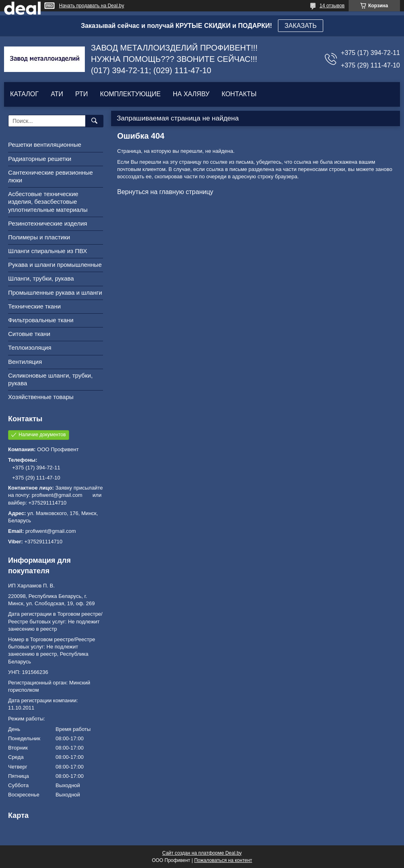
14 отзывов (332, 6)
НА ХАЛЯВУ (191, 94)
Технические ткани (34, 306)
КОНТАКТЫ (239, 94)
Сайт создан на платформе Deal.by (202, 853)
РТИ (81, 94)
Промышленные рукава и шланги (55, 293)
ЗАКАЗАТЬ (301, 26)
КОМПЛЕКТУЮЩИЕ (130, 94)
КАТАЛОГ (24, 94)
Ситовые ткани (29, 334)
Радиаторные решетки (40, 159)
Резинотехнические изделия (48, 223)
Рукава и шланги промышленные (55, 265)
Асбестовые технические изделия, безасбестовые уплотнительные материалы (48, 202)
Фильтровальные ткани (41, 320)
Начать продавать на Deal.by (92, 6)
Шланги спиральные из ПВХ (48, 251)
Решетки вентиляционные (45, 145)
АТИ (57, 94)
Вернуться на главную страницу (165, 192)
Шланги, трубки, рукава (41, 278)
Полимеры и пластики (39, 237)
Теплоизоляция (30, 347)
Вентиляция (25, 362)
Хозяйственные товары (41, 397)
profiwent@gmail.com (51, 531)
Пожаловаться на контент (223, 860)
